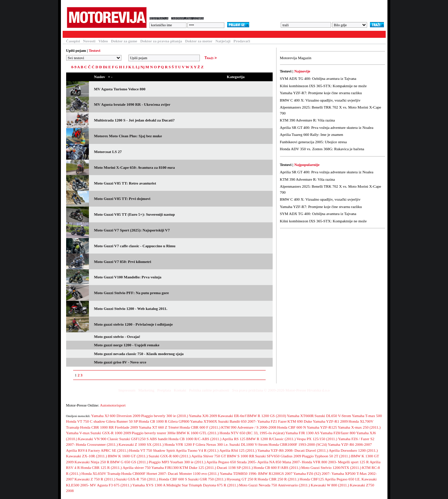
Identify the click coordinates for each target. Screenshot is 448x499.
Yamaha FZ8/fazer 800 (338, 433)
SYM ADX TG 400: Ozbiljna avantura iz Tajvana (318, 78)
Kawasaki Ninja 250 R (92, 462)
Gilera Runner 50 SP (122, 421)
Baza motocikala (124, 34)
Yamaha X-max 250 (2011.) (359, 427)
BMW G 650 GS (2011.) (129, 462)
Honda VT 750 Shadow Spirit (152, 450)
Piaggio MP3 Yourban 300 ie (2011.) (177, 462)
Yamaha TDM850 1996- (239, 473)
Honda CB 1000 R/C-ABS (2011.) (195, 439)
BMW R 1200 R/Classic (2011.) (271, 439)
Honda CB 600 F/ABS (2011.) (277, 467)
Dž (105, 67)
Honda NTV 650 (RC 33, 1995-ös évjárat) (252, 433)
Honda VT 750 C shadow (86, 421)
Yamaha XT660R (300, 416)
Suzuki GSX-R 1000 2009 (111, 433)
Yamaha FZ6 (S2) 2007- (312, 473)
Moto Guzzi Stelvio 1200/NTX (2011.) (331, 467)
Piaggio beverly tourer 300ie (154, 433)
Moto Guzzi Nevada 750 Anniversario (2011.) (274, 485)
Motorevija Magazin (296, 58)
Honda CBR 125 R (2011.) (101, 467)
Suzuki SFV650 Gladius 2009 (278, 456)
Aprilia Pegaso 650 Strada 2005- (232, 462)
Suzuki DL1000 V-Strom (248, 444)
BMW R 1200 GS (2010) (267, 416)
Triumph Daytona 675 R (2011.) (213, 485)
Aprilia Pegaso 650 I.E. (343, 479)
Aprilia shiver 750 (136, 467)
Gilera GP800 (179, 421)
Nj (142, 67)
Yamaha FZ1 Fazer (272, 421)
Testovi (71, 34)
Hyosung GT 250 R (241, 479)
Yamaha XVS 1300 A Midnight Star (160, 485)
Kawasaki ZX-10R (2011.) (87, 456)
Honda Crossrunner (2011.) (97, 444)
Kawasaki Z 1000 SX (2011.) (141, 444)
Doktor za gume (124, 41)
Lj (137, 67)
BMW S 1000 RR (240, 456)
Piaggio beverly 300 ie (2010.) (164, 416)
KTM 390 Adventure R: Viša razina (307, 120)
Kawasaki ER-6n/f (232, 416)
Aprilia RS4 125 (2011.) (238, 450)
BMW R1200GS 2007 (275, 473)
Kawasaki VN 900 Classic (98, 439)
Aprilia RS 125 (234, 439)
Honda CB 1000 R (153, 421)
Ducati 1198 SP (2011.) (235, 467)
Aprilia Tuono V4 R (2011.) (197, 450)
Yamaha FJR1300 (165, 467)
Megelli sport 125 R (353, 462)
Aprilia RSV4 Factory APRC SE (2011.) (97, 450)
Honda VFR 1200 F (180, 444)
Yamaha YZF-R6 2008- (275, 450)
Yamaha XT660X (204, 421)
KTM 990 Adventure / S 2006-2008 (249, 427)
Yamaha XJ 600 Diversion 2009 (116, 416)
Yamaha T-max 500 (367, 416)
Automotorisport (113, 405)
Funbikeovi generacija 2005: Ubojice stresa (313, 142)
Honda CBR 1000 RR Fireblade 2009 (109, 427)
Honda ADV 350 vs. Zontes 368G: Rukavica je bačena (322, 149)
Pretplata (164, 390)
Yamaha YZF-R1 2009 (330, 421)
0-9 (74, 67)
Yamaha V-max (78, 433)
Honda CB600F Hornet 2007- (144, 473)
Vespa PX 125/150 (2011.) (317, 439)
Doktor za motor (199, 41)
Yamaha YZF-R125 (322, 427)
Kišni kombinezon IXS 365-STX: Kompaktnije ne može (323, 86)
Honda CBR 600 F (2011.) (200, 427)
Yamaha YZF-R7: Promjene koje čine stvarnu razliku (321, 93)
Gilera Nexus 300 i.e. (212, 444)
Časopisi (73, 41)
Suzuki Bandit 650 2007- (237, 421)
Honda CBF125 (312, 479)
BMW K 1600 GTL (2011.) (198, 433)
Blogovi (203, 34)
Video (103, 41)
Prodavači (242, 41)
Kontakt (180, 390)
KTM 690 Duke (300, 421)
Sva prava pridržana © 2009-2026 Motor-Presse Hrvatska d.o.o (281, 390)
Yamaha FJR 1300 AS (302, 433)
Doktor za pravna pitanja (161, 41)
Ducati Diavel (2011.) (311, 450)
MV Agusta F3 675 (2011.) (111, 485)
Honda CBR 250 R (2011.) (278, 479)
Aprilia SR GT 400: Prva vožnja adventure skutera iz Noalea (327, 127)
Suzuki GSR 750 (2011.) (207, 479)
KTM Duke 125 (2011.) (198, 467)
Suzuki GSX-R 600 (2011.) (170, 456)
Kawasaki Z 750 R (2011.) (95, 479)
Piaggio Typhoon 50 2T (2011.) (326, 456)
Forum (155, 34)
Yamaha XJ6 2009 (203, 416)
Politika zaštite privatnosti (209, 390)
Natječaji (223, 41)
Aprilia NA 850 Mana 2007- (279, 462)
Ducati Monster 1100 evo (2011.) (194, 473)
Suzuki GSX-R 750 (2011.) (137, 479)
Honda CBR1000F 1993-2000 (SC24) (298, 444)
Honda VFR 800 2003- (319, 462)
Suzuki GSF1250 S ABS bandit (143, 439)
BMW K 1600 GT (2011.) (128, 456)
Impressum (127, 390)
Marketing (146, 390)
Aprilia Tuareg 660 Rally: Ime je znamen (312, 134)
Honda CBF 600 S (173, 479)
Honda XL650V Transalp (101, 473)
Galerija (178, 34)
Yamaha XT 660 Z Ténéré (159, 427)
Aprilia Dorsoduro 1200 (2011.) (353, 450)
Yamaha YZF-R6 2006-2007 (350, 444)
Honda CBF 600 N (291, 427)
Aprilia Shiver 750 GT (209, 456)
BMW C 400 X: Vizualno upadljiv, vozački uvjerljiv (320, 100)
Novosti (89, 41)
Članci (93, 34)
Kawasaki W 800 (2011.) (330, 485)
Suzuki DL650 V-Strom (333, 416)
